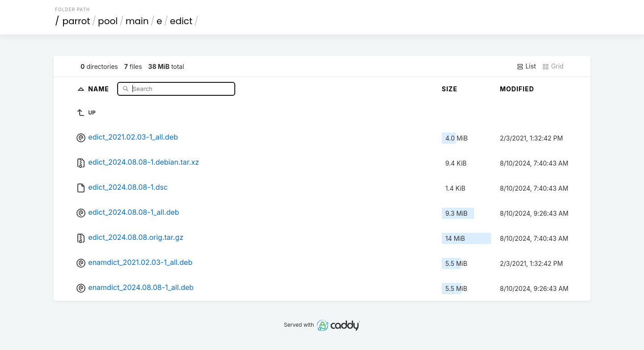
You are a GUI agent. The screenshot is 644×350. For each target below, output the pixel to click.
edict (181, 21)
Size (450, 89)
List (526, 66)
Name (100, 88)
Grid (553, 66)
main (137, 21)
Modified (517, 89)
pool (108, 21)
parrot (76, 21)
